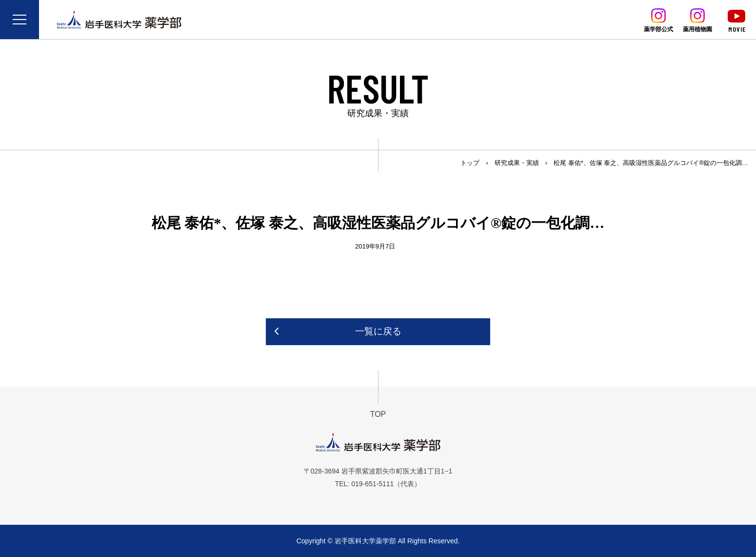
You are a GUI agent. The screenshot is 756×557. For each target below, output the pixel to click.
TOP (378, 414)
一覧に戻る (378, 331)
